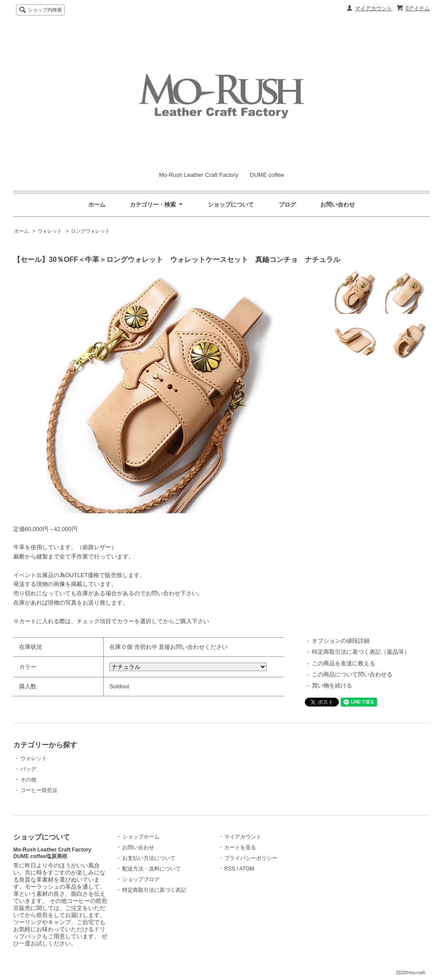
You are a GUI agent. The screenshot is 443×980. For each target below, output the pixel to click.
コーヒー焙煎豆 (39, 790)
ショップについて (231, 205)
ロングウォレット (90, 231)
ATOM (247, 869)
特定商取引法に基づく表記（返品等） (361, 652)
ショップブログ (141, 879)
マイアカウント (373, 8)
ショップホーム (141, 837)
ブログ (287, 205)
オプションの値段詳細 (341, 641)
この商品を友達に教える (344, 663)
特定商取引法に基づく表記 (154, 890)
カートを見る (240, 847)
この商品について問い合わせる (352, 674)
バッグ (28, 769)
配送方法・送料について (152, 869)
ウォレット (50, 231)
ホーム (97, 205)
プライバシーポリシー (251, 858)
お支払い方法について (149, 858)
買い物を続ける (332, 685)
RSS (230, 869)
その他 (28, 780)
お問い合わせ (338, 205)
